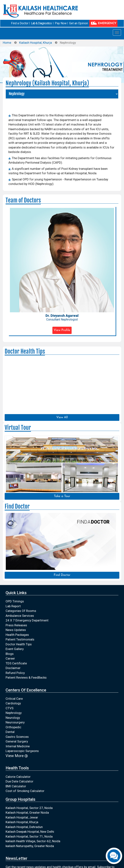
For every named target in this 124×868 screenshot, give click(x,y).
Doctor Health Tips (19, 644)
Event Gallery (15, 649)
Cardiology (13, 703)
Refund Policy (15, 673)
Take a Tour (62, 496)
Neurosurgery (15, 722)
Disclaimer (13, 668)
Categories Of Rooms (21, 611)
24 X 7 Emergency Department (27, 620)
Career (10, 658)
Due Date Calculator (19, 781)
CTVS (10, 708)
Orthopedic (13, 727)
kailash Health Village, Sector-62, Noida (33, 841)
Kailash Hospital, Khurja (36, 43)
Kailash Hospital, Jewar (22, 817)
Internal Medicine (18, 746)
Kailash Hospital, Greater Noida (27, 813)
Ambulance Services (20, 616)
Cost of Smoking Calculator (25, 791)
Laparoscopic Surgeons (22, 751)
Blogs (10, 654)
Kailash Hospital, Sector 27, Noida (29, 808)
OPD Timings (15, 601)
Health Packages (17, 635)
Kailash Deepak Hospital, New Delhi (30, 832)
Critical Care (14, 699)
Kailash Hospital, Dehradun (24, 827)
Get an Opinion (79, 23)
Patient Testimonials (20, 639)
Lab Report (13, 606)
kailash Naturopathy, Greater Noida (30, 846)
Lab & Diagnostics (41, 23)
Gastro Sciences (17, 737)
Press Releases (16, 625)
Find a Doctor (20, 23)
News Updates (16, 630)
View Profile (62, 330)
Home (7, 43)
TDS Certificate (16, 663)
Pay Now (61, 23)
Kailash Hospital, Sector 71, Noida (29, 836)
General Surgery (17, 741)
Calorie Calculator (18, 777)
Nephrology (14, 713)
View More (17, 756)
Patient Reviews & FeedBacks (26, 677)
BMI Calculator (16, 786)
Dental (10, 732)
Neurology (13, 718)
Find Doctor (62, 575)
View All (62, 417)
